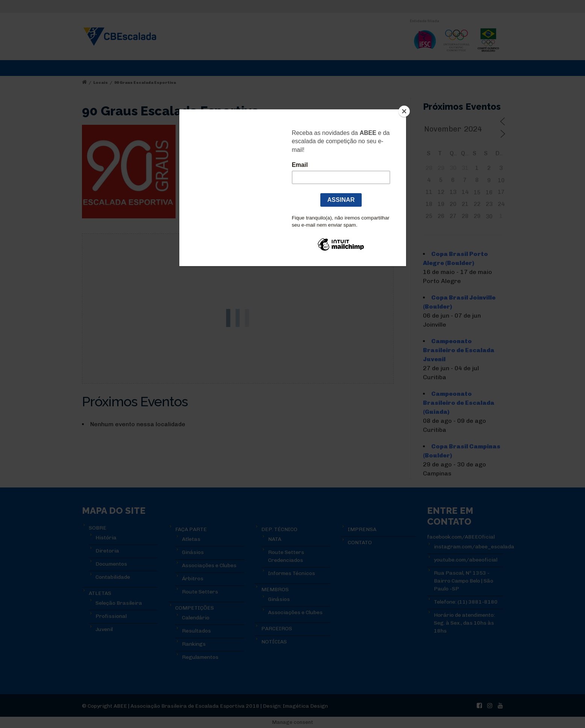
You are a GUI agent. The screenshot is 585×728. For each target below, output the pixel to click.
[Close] (404, 111)
